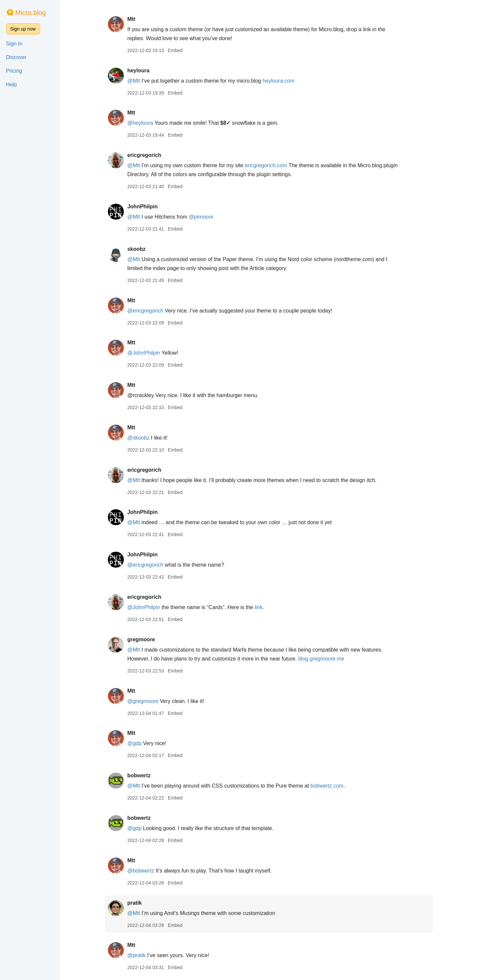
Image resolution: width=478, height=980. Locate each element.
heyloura (138, 70)
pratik (134, 903)
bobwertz (139, 775)
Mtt (131, 19)
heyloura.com (279, 81)
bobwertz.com (327, 786)
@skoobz (138, 438)
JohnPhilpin (142, 207)
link (259, 607)
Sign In (14, 44)
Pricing (14, 71)
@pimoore (201, 217)
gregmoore (141, 639)
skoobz (136, 249)
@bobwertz (141, 871)
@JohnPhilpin (144, 353)
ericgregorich (144, 155)
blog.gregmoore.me (321, 659)
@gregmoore (143, 701)
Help (11, 84)
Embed (175, 50)
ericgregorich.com (266, 165)
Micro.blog (31, 13)
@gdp (134, 743)
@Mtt (133, 81)
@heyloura (140, 123)
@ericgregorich (145, 311)
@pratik (136, 955)
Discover (16, 57)
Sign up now (23, 29)
